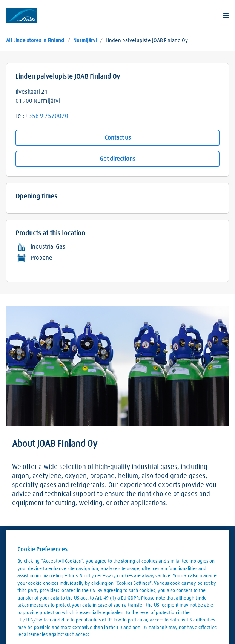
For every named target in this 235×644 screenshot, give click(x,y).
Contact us (118, 138)
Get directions (118, 159)
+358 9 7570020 (47, 116)
